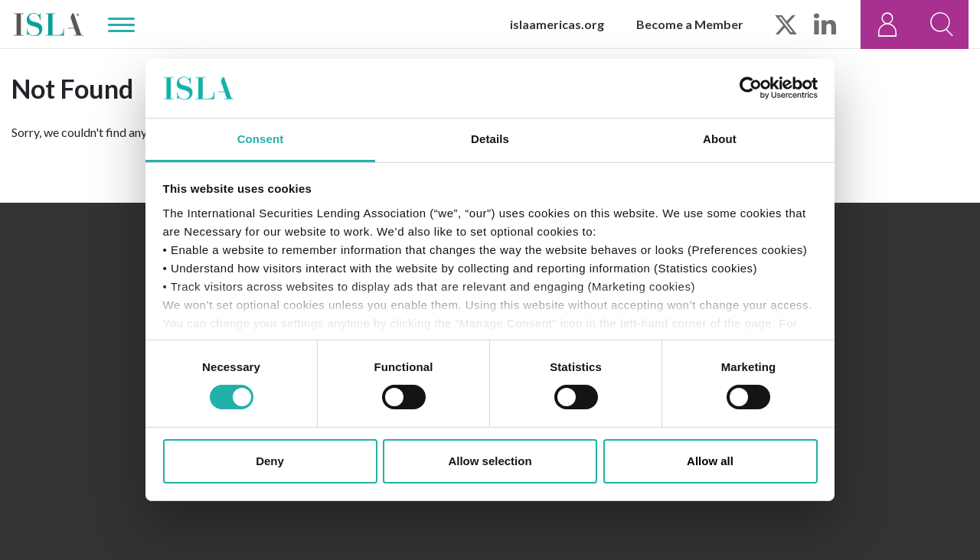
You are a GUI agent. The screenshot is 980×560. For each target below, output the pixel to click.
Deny (270, 461)
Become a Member (690, 24)
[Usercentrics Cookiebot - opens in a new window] (751, 88)
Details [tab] (490, 139)
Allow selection (490, 461)
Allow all (710, 461)
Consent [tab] (261, 139)
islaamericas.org (557, 24)
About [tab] (720, 139)
